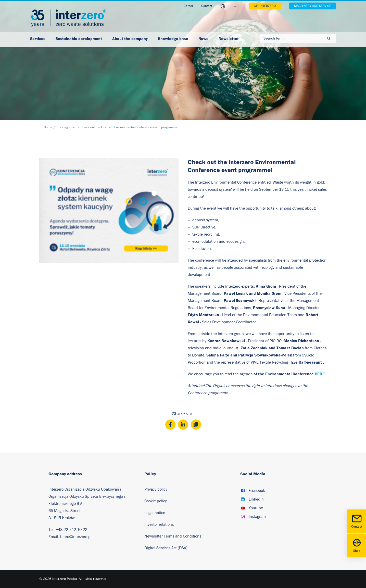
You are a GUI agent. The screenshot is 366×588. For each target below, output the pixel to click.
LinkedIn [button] (256, 499)
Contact (357, 521)
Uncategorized (66, 127)
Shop (357, 545)
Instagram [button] (257, 517)
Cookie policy (156, 501)
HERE (320, 374)
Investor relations (159, 525)
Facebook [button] (257, 491)
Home (48, 127)
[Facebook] (170, 425)
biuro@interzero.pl (76, 537)
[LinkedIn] (183, 425)
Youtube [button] (256, 508)
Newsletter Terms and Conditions (173, 536)
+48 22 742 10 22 (71, 530)
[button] (243, 491)
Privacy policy (156, 489)
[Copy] (196, 425)
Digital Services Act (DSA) (166, 548)
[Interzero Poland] (68, 18)
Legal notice (155, 513)
